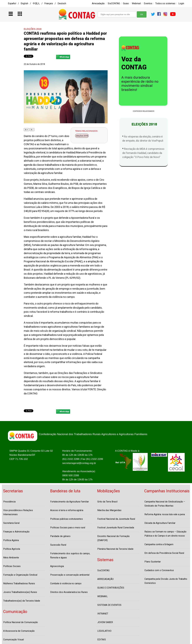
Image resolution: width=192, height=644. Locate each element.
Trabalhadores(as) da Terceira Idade (22, 601)
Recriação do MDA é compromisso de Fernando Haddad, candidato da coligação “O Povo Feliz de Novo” (143, 153)
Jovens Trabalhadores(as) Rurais (20, 592)
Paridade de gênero (60, 536)
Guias (126, 3)
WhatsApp (63, 56)
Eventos (148, 3)
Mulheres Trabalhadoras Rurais (19, 583)
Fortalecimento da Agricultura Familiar (70, 502)
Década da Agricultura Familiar (160, 523)
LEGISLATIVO (104, 631)
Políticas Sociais (12, 566)
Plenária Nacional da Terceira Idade (115, 549)
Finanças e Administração (16, 532)
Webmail (136, 3)
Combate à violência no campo (66, 583)
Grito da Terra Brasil (107, 502)
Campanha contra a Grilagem (159, 544)
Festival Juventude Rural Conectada (116, 528)
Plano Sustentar (153, 562)
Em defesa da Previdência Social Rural (164, 553)
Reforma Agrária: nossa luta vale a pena (165, 514)
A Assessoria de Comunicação (19, 631)
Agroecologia (57, 566)
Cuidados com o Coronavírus (159, 570)
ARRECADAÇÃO (105, 579)
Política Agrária (11, 540)
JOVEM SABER (105, 622)
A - (32, 130)
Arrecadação (98, 3)
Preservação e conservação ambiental (70, 575)
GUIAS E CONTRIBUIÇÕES (111, 588)
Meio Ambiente (11, 558)
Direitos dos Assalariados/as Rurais (69, 592)
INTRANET (103, 614)
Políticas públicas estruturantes (66, 519)
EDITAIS (102, 640)
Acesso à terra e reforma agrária (67, 510)
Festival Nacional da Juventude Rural (116, 519)
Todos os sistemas (165, 3)
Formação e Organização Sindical (20, 575)
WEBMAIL (103, 596)
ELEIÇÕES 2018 (33, 29)
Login (181, 3)
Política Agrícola (12, 549)
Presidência (9, 502)
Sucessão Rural (58, 545)
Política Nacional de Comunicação (21, 622)
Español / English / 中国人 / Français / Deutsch (37, 3)
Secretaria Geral (11, 523)
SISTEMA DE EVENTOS (109, 605)
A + (26, 130)
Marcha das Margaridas (109, 510)
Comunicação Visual (14, 640)
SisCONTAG (114, 3)
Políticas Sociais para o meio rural (68, 528)
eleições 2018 (82, 136)
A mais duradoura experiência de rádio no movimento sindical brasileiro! (140, 84)
